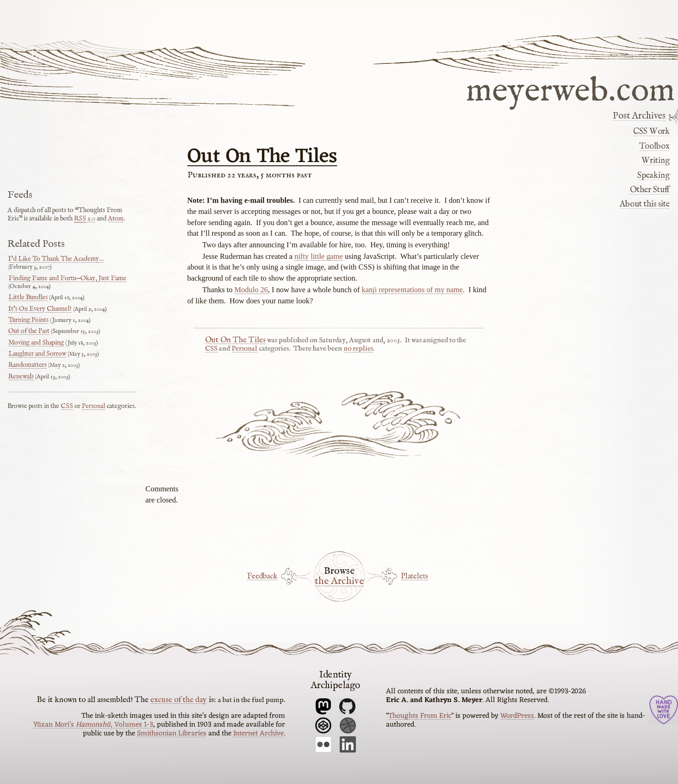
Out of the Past (29, 331)
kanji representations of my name (412, 290)
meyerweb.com (570, 89)
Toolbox (654, 146)
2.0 (85, 219)
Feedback (262, 576)
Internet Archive (258, 734)
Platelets (414, 576)
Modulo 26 (251, 290)
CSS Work (651, 132)
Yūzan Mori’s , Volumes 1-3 (93, 725)
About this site (645, 204)
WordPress (517, 716)
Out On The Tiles (262, 157)
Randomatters (28, 365)
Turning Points (28, 320)
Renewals (21, 376)
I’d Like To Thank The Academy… (56, 259)
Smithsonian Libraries (172, 734)
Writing (656, 161)
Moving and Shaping (36, 343)
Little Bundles (28, 297)
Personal (244, 349)
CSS (211, 349)
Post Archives (639, 116)
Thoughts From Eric (420, 716)
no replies (358, 349)
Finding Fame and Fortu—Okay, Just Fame (67, 278)
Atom (116, 219)
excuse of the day (179, 700)
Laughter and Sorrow (37, 354)
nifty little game (319, 256)
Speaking (653, 176)
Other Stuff (650, 190)
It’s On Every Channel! (40, 309)
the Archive (339, 582)
